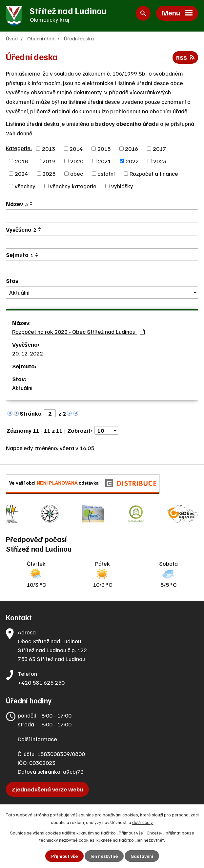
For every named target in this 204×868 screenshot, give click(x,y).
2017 (159, 148)
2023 (160, 161)
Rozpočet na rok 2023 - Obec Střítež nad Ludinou (78, 331)
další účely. (143, 822)
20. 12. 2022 (28, 353)
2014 (76, 148)
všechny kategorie (73, 186)
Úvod (12, 38)
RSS (185, 57)
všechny (25, 186)
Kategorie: (19, 148)
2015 (104, 148)
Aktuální (22, 388)
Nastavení (142, 856)
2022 (132, 161)
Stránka (31, 413)
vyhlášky (122, 186)
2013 (49, 148)
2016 (132, 148)
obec (77, 173)
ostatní (106, 173)
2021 (104, 161)
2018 (21, 161)
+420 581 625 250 (41, 682)
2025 (49, 173)
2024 (21, 173)
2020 (77, 161)
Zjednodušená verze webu (47, 789)
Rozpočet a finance (154, 173)
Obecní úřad (41, 38)
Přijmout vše (64, 856)
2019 (49, 161)
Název (17, 204)
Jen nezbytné (104, 856)
